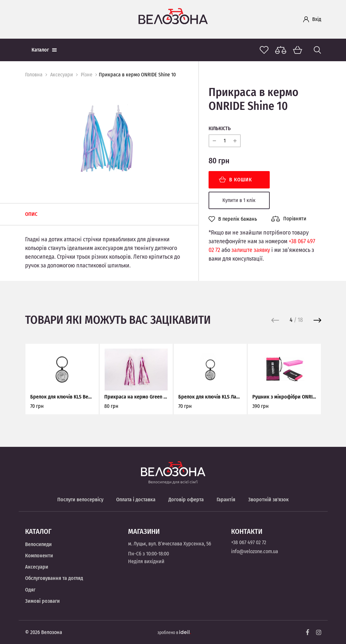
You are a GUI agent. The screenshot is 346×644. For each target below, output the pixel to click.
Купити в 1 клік (239, 200)
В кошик (235, 180)
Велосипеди (38, 544)
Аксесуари (62, 75)
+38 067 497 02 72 (249, 542)
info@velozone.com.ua (255, 551)
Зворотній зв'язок (268, 500)
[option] (107, 139)
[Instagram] (319, 632)
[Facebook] (308, 632)
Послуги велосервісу (80, 500)
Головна (34, 75)
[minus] (214, 141)
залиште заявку (251, 250)
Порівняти (289, 219)
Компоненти (39, 556)
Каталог (44, 50)
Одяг (30, 590)
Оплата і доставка (136, 500)
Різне (87, 75)
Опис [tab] (31, 214)
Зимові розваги (42, 601)
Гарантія (226, 500)
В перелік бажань (233, 219)
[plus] (235, 141)
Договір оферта (186, 500)
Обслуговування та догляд (54, 578)
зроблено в (174, 633)
